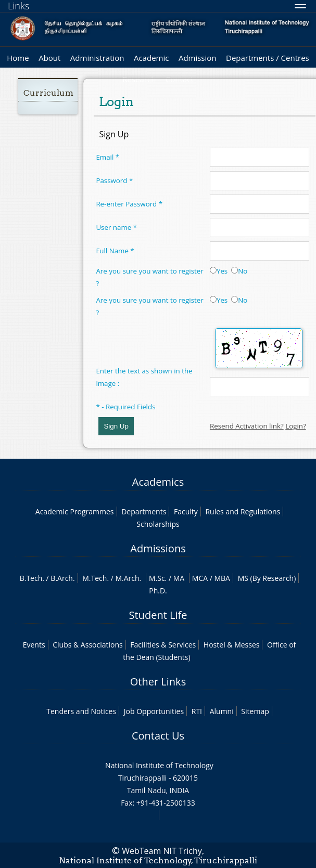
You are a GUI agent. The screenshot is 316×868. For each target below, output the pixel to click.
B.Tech (31, 578)
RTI (197, 711)
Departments (144, 511)
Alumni (222, 711)
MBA (222, 578)
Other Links (158, 682)
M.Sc (157, 578)
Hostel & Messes (232, 645)
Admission (198, 58)
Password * (114, 180)
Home (18, 58)
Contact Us (158, 736)
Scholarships (158, 524)
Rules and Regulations (243, 511)
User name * (116, 227)
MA (179, 578)
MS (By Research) (267, 578)
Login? (296, 426)
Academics (158, 482)
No (239, 271)
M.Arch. (128, 578)
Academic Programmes (75, 511)
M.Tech (94, 578)
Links (18, 6)
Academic (151, 58)
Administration (97, 58)
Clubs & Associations (88, 645)
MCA (200, 578)
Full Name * (115, 251)
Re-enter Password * (129, 204)
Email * (108, 157)
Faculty (186, 511)
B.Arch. (62, 578)
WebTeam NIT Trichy (162, 851)
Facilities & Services (163, 645)
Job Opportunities (154, 711)
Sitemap (255, 711)
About (49, 58)
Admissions (158, 548)
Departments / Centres (268, 58)
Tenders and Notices (81, 711)
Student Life (158, 615)
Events (34, 645)
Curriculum (48, 93)
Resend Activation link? (247, 426)
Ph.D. (158, 591)
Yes (219, 271)
